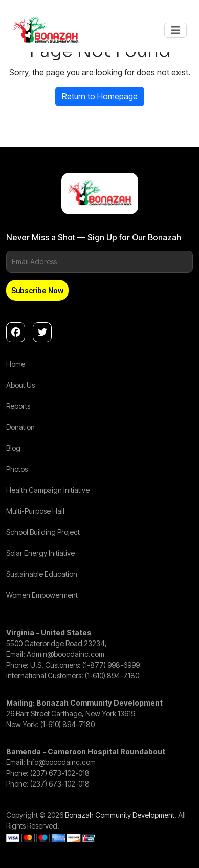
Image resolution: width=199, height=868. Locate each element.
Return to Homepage (100, 96)
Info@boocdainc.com (61, 762)
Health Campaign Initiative (48, 490)
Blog (13, 448)
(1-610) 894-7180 (112, 676)
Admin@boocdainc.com (65, 654)
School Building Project (43, 532)
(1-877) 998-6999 (111, 665)
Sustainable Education (42, 574)
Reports (18, 406)
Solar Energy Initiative (40, 553)
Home (16, 364)
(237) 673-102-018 (60, 773)
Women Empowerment (42, 595)
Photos (17, 469)
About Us (20, 385)
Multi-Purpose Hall (35, 511)
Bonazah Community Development (120, 815)
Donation (20, 427)
